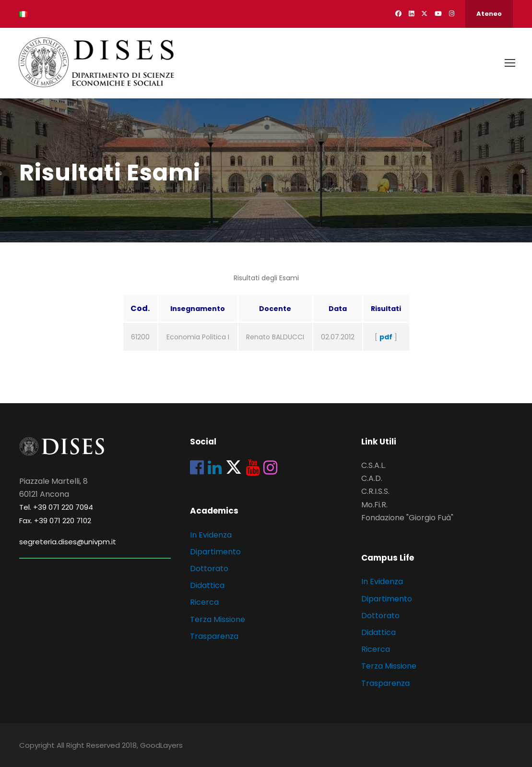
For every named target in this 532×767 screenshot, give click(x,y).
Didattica (207, 585)
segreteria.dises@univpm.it (68, 542)
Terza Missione (218, 619)
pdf (386, 337)
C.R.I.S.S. (375, 491)
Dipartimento (215, 552)
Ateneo (489, 14)
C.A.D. (372, 478)
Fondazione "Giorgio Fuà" (407, 518)
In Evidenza (211, 535)
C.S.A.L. (373, 465)
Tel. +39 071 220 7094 (56, 507)
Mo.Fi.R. (374, 505)
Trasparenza (214, 636)
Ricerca (204, 602)
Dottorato (209, 569)
